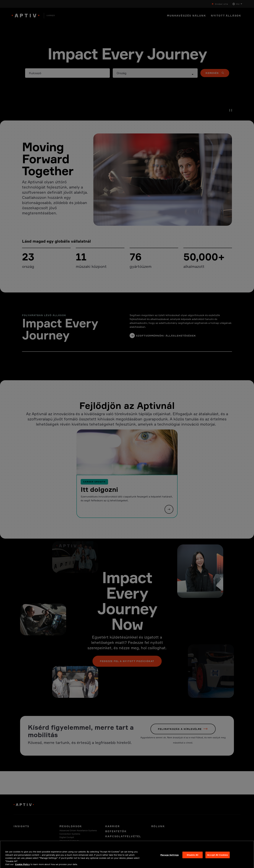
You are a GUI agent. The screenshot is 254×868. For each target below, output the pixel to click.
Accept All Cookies (217, 857)
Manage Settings (170, 857)
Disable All (193, 857)
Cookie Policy (22, 867)
